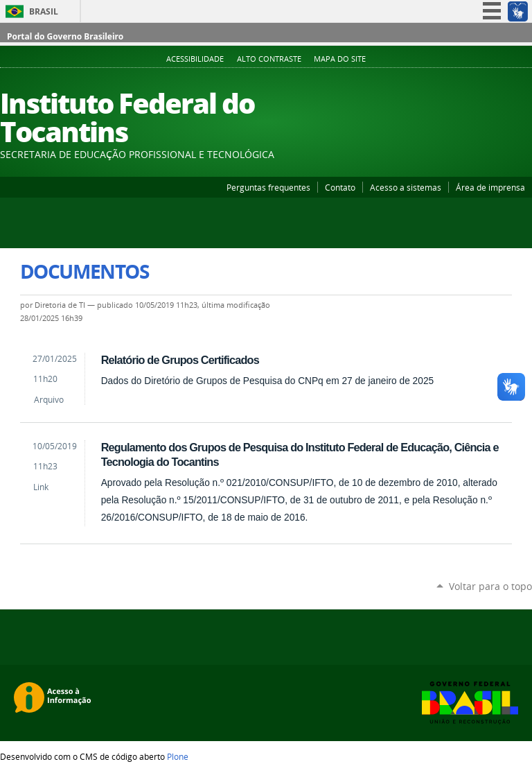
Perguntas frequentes (268, 187)
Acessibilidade (195, 59)
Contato (340, 187)
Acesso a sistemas (406, 187)
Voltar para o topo (490, 586)
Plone (178, 756)
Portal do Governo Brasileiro (65, 36)
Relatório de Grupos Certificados (180, 360)
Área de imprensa (490, 187)
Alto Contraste (269, 59)
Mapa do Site (340, 59)
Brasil (44, 11)
